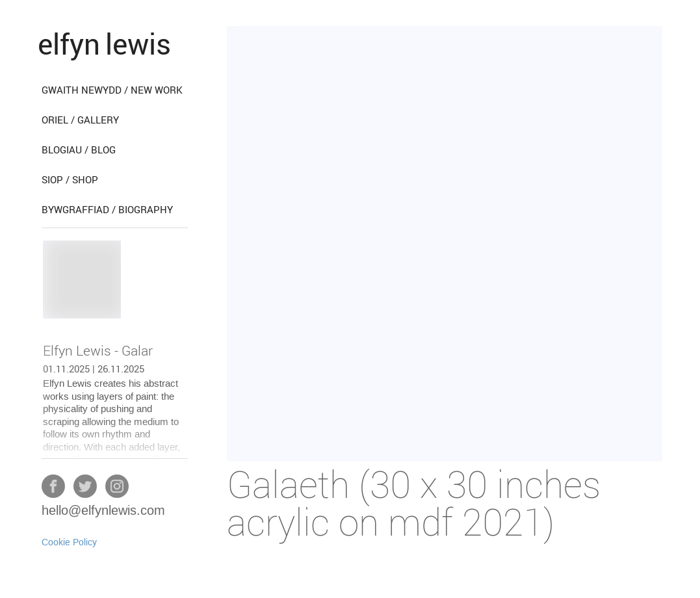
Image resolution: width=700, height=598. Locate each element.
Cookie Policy (69, 543)
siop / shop (70, 179)
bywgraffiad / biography (107, 209)
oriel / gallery (80, 120)
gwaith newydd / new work (112, 90)
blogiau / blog (79, 149)
